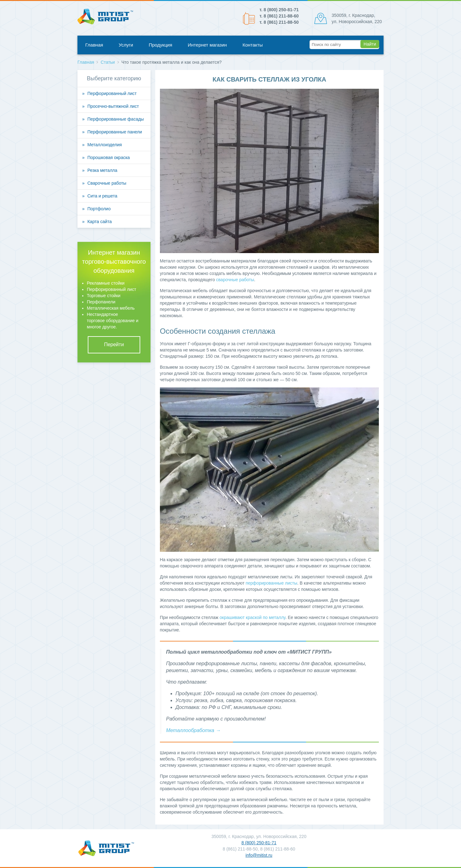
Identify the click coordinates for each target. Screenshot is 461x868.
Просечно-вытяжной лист (113, 106)
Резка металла (102, 170)
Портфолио (99, 209)
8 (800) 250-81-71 (259, 843)
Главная (94, 45)
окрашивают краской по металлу (253, 617)
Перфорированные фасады (116, 119)
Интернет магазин (207, 45)
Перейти (114, 344)
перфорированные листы (271, 583)
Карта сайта (100, 222)
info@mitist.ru (259, 855)
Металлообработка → (193, 730)
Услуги (126, 45)
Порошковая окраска (109, 157)
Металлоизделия (105, 145)
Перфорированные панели (115, 132)
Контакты (253, 45)
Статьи (108, 62)
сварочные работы (235, 280)
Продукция (160, 45)
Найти (370, 44)
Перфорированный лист (112, 93)
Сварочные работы (107, 183)
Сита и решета (102, 196)
